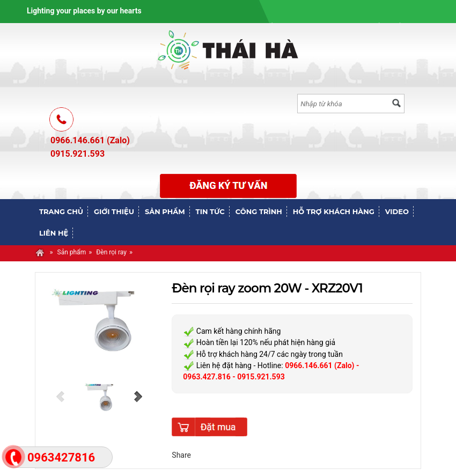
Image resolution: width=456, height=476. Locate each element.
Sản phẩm (72, 252)
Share (181, 455)
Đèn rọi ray (111, 252)
